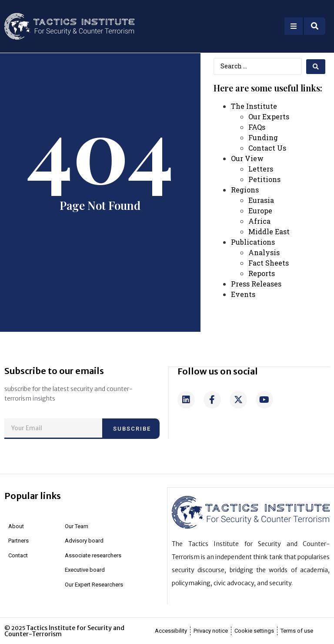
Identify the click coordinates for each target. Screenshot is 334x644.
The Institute (254, 106)
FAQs (257, 127)
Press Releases (256, 284)
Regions (245, 190)
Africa (259, 221)
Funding (263, 137)
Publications (253, 242)
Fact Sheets (269, 263)
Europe (260, 211)
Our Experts (269, 116)
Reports (262, 273)
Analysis (264, 252)
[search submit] (316, 67)
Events (243, 294)
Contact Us (267, 148)
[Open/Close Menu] (294, 26)
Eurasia (261, 200)
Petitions (264, 179)
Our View (247, 158)
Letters (261, 169)
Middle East (269, 231)
